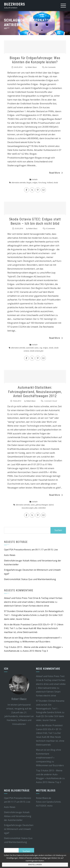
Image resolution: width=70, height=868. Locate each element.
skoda (56, 183)
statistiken (42, 508)
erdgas (35, 183)
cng (41, 348)
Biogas (29, 183)
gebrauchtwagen (42, 505)
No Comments (50, 67)
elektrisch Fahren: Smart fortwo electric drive (27, 606)
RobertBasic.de (44, 798)
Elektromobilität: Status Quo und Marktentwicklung (30, 579)
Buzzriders (15, 4)
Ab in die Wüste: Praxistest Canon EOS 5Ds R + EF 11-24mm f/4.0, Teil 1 (49, 729)
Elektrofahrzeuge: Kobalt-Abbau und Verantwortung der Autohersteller (18, 816)
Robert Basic (32, 67)
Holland (50, 183)
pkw (36, 508)
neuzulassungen (28, 508)
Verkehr (35, 179)
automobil (30, 348)
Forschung (42, 183)
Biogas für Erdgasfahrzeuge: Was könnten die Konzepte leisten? (35, 60)
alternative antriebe (19, 183)
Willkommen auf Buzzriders (36, 642)
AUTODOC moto (44, 806)
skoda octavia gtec (37, 351)
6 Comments (50, 228)
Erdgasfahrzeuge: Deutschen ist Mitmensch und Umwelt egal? (19, 829)
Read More (56, 173)
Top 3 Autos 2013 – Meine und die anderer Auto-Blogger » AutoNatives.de (49, 774)
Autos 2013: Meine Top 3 (35, 651)
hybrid (51, 505)
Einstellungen (35, 865)
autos (36, 348)
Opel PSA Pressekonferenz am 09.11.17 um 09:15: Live (31, 550)
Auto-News (10, 555)
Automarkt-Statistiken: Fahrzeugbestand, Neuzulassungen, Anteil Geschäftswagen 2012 (35, 392)
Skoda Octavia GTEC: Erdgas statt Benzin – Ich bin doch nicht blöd (35, 221)
